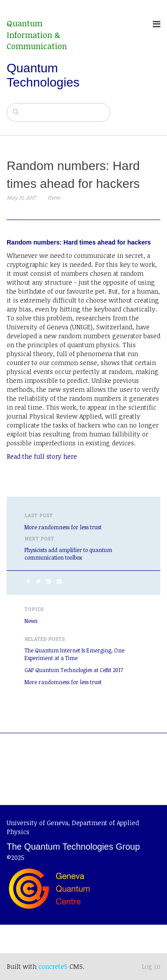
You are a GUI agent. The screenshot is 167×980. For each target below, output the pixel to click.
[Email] (59, 581)
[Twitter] (38, 581)
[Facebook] (28, 581)
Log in (151, 966)
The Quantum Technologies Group (73, 847)
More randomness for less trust (63, 527)
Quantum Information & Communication (37, 35)
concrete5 (53, 966)
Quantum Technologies (43, 75)
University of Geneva (37, 823)
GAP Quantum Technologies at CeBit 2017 (74, 670)
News (31, 621)
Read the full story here (42, 456)
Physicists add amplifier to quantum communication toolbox (68, 554)
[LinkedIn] (49, 581)
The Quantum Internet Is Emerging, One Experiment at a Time (74, 654)
